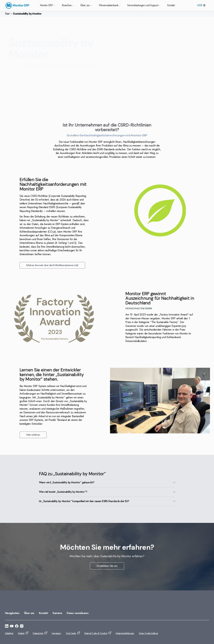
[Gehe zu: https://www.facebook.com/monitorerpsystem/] (17, 627)
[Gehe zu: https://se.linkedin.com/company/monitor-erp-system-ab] (7, 627)
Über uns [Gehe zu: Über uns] (29, 613)
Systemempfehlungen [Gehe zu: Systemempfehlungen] (125, 633)
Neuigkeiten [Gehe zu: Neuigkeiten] (12, 613)
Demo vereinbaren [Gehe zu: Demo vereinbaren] (78, 613)
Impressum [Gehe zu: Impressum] (56, 633)
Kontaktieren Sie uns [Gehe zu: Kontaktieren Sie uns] (107, 566)
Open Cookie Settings (148, 633)
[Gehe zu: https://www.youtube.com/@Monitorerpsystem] (12, 627)
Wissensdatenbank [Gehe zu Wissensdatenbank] (110, 5)
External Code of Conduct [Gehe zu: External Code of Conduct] (96, 633)
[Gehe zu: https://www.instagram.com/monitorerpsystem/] (22, 627)
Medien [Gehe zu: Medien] (21, 633)
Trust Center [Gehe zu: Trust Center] (71, 633)
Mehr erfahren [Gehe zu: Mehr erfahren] (34, 435)
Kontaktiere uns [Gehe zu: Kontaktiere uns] (23, 83)
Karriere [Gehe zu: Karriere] (57, 613)
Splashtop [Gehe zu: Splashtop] (9, 633)
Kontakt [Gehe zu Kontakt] (171, 5)
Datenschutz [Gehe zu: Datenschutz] (38, 633)
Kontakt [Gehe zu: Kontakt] (44, 613)
